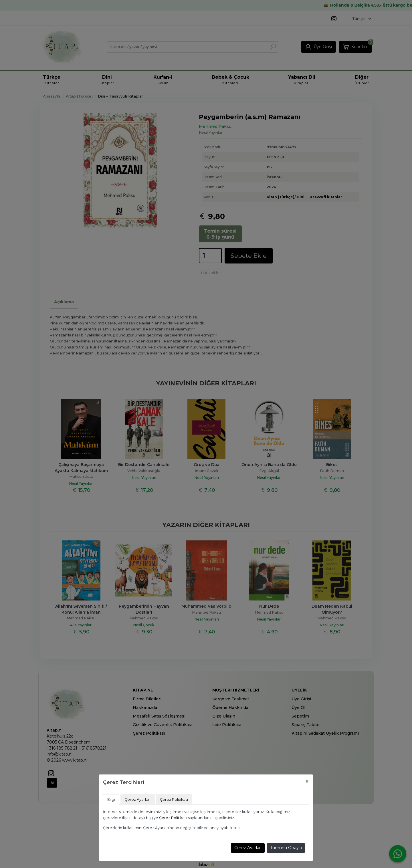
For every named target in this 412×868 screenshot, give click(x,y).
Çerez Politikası (173, 818)
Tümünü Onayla (286, 848)
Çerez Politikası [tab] (174, 799)
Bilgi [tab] (111, 799)
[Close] (307, 781)
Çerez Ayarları (248, 848)
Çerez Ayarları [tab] (138, 799)
